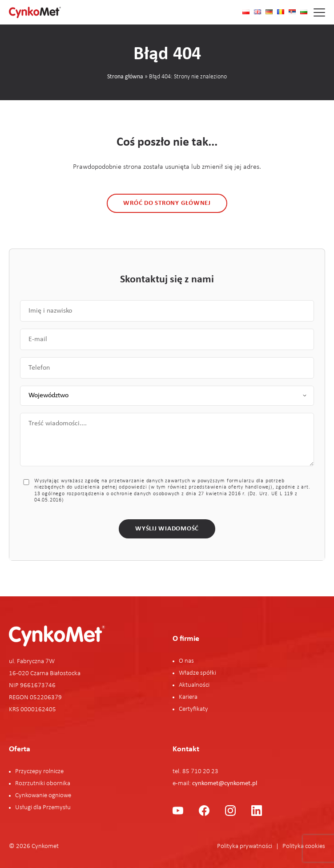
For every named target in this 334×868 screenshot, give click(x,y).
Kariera (188, 697)
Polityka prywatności (245, 846)
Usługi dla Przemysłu (43, 808)
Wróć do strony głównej (167, 203)
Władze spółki (197, 673)
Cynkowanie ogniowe (43, 796)
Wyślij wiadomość (167, 529)
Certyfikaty (193, 709)
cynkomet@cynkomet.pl (225, 784)
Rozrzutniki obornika (43, 784)
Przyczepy (29, 772)
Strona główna (125, 77)
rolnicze (53, 772)
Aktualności (194, 685)
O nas (186, 661)
